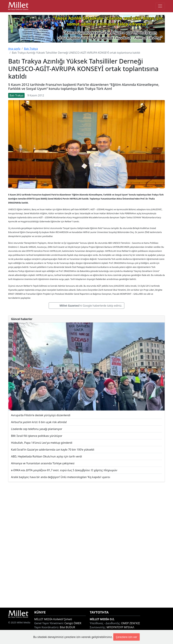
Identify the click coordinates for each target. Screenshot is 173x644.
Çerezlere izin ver (126, 637)
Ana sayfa (14, 49)
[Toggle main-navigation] (160, 6)
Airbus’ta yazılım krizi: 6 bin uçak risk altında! (39, 422)
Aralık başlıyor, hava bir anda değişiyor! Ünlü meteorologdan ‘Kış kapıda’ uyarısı (61, 477)
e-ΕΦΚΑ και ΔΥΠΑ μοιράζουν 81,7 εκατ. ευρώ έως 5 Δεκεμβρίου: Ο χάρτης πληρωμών (64, 470)
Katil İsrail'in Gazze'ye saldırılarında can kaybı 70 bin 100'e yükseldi (53, 450)
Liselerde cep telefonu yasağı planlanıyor (37, 429)
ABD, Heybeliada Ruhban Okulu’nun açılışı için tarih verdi (47, 456)
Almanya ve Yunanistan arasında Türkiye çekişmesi (43, 463)
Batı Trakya (31, 49)
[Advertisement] (86, 545)
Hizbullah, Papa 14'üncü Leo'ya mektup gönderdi (42, 443)
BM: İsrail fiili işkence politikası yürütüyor (37, 436)
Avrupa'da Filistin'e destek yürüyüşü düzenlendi (41, 415)
